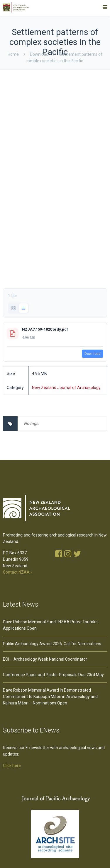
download (39, 54)
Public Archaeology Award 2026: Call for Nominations (52, 644)
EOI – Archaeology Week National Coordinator (45, 659)
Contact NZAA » (18, 572)
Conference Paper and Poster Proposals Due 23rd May (53, 675)
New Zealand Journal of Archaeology (66, 388)
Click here (12, 765)
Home (13, 54)
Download (93, 354)
